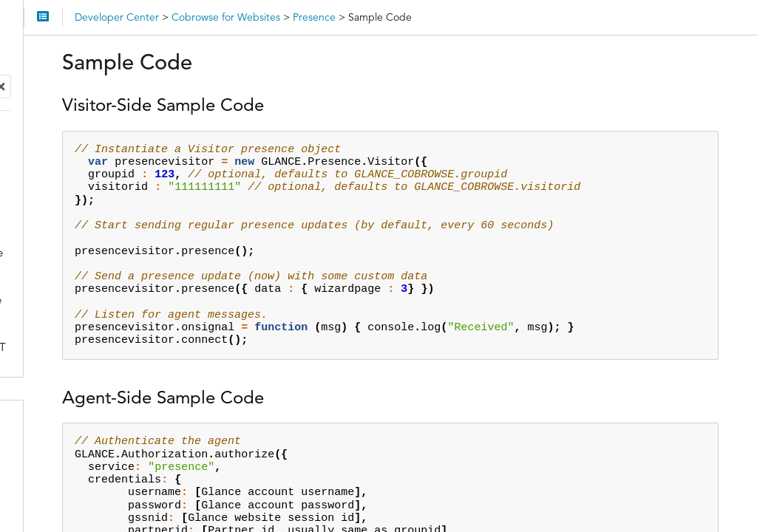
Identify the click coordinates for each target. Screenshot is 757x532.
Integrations (60, 489)
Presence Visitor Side (103, 209)
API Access (58, 430)
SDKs (43, 460)
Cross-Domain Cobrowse (102, 161)
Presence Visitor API (101, 232)
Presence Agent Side (103, 256)
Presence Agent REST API (115, 303)
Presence (62, 185)
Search (13, 85)
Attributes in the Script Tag (106, 138)
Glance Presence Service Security (112, 359)
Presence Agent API (101, 280)
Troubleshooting (81, 391)
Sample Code (84, 327)
